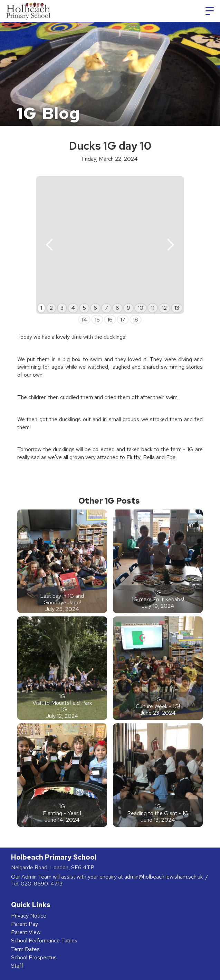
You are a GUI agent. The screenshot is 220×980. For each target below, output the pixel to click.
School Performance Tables (44, 941)
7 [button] (106, 308)
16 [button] (110, 320)
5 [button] (84, 308)
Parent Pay (25, 924)
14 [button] (84, 320)
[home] (27, 11)
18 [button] (136, 320)
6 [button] (95, 308)
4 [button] (73, 308)
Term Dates (25, 949)
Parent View (26, 932)
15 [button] (97, 320)
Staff (17, 966)
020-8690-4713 (42, 884)
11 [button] (153, 308)
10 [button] (141, 308)
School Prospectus (34, 957)
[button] (210, 11)
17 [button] (123, 320)
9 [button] (128, 308)
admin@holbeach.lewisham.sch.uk (164, 877)
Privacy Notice (29, 916)
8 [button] (117, 308)
